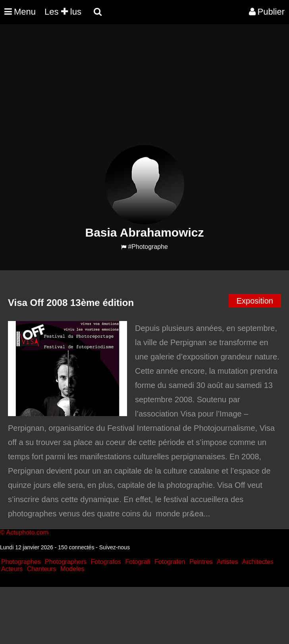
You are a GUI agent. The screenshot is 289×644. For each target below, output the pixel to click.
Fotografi (138, 562)
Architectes (258, 562)
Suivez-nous (115, 547)
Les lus (63, 12)
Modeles (72, 569)
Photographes (21, 562)
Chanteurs (42, 569)
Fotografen (170, 562)
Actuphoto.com (27, 532)
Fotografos (106, 562)
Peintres (201, 562)
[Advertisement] (144, 90)
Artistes (227, 562)
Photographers (66, 562)
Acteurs (12, 569)
